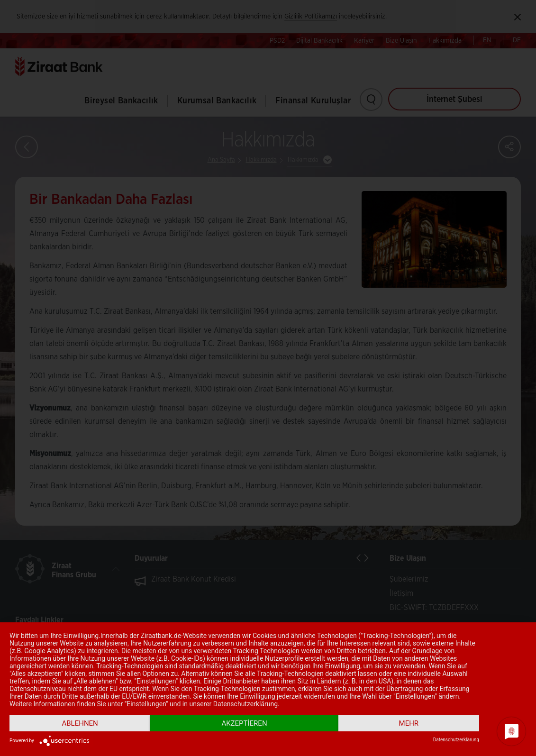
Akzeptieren (244, 723)
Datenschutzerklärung (456, 740)
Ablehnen (80, 723)
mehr (409, 723)
